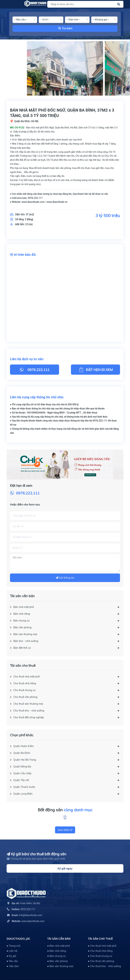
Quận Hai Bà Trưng (25, 760)
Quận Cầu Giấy (22, 773)
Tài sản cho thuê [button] (100, 939)
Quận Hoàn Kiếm (24, 746)
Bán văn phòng (22, 627)
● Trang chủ (14, 946)
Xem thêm (65, 830)
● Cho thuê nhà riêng (100, 951)
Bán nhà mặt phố (24, 607)
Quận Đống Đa (22, 766)
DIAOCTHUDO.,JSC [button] (18, 939)
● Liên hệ (12, 951)
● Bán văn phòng (57, 961)
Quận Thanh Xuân (24, 787)
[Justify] (119, 4)
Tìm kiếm (65, 28)
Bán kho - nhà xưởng (26, 641)
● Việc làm (13, 966)
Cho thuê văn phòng (25, 697)
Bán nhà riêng (22, 614)
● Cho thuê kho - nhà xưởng (104, 966)
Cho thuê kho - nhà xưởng (29, 711)
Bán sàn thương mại (25, 634)
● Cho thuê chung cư (100, 956)
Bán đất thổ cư (22, 648)
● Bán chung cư (56, 956)
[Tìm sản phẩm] (85, 4)
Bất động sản (65, 810)
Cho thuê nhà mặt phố (27, 676)
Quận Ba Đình (22, 753)
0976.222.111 (28, 493)
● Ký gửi (11, 956)
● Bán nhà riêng (57, 951)
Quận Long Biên (23, 794)
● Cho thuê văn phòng (101, 961)
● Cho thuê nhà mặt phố (102, 946)
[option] (65, 68)
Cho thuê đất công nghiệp (29, 717)
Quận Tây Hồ (21, 780)
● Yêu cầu (12, 961)
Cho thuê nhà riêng (25, 683)
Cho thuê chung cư (24, 690)
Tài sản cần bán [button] (59, 939)
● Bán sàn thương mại (60, 966)
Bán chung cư (21, 621)
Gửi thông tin (65, 578)
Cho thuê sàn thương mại (28, 704)
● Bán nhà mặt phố (59, 946)
